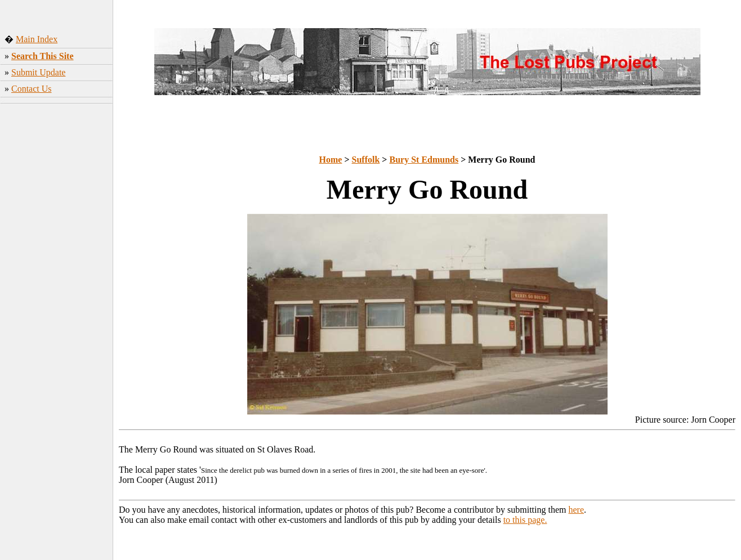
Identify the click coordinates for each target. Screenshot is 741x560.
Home (331, 160)
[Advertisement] (57, 284)
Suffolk (366, 160)
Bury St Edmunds (424, 160)
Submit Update (38, 72)
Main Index (37, 39)
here (577, 510)
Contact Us (32, 89)
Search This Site (43, 56)
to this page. (525, 520)
